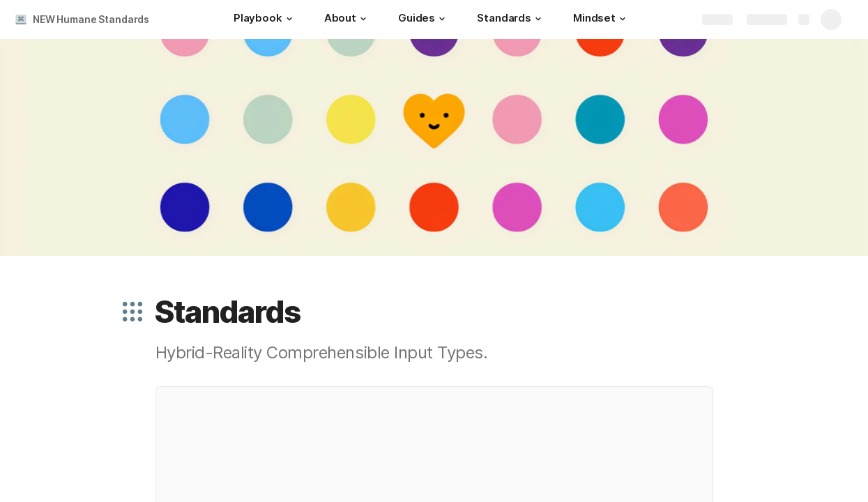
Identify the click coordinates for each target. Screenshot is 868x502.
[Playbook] (265, 20)
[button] (289, 19)
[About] (347, 20)
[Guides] (424, 20)
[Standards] (511, 20)
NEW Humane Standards (91, 19)
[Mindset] (601, 20)
